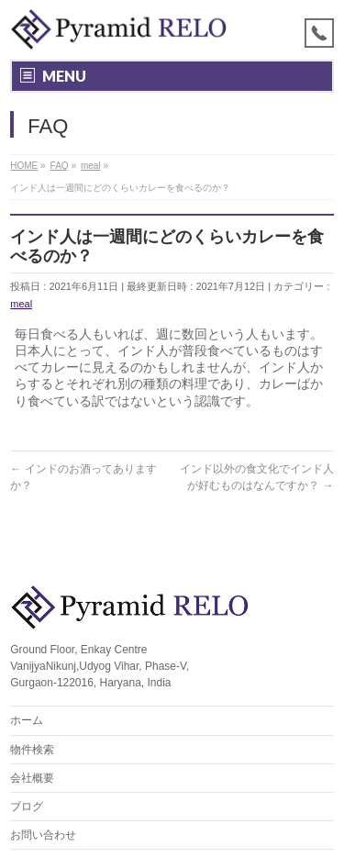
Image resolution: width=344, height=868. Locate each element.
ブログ (27, 807)
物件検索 (32, 750)
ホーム (27, 720)
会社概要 (32, 778)
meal (21, 304)
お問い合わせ (43, 835)
